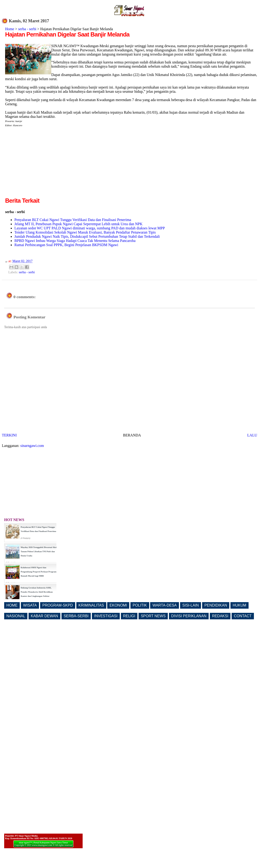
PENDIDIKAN (216, 605)
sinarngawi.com (32, 446)
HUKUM (239, 605)
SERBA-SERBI (76, 616)
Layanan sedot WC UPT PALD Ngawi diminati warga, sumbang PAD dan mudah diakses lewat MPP (90, 228)
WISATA (30, 605)
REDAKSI (220, 616)
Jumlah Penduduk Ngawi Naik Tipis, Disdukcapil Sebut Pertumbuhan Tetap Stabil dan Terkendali (87, 236)
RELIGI (129, 616)
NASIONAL (16, 616)
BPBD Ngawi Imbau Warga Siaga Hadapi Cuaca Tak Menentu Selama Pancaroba (75, 241)
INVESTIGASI (106, 616)
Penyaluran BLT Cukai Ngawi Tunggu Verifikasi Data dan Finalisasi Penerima (73, 220)
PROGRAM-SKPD (58, 605)
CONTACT (243, 616)
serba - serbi (27, 29)
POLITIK (140, 605)
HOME (12, 605)
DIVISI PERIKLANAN (189, 616)
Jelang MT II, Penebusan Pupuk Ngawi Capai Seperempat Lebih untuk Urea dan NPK (78, 224)
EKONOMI (118, 605)
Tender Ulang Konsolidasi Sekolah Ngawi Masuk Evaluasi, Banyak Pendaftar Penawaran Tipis (85, 232)
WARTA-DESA (165, 605)
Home (10, 29)
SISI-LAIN (191, 605)
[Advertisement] (44, 164)
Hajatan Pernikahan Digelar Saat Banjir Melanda (67, 34)
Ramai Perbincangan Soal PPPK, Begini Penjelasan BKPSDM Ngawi (66, 245)
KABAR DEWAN (45, 616)
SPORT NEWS (153, 616)
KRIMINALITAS (91, 605)
